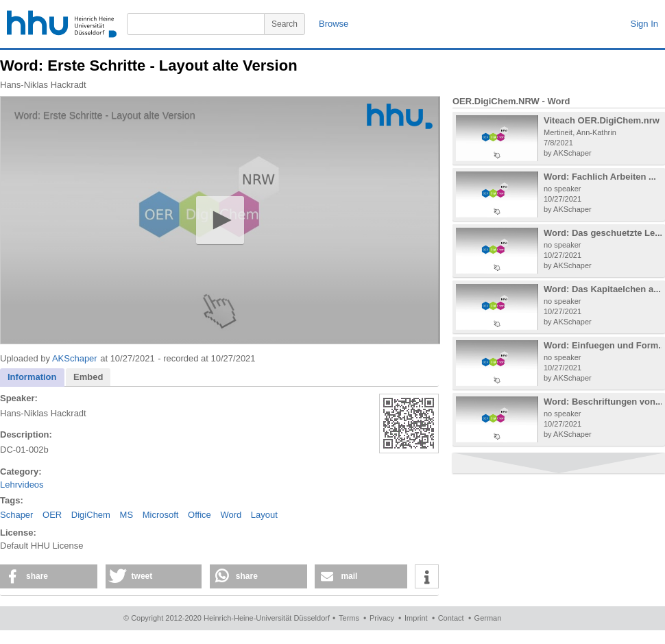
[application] (220, 220)
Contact (451, 618)
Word (231, 515)
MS (127, 515)
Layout (264, 515)
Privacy (382, 618)
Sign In (644, 24)
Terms (349, 618)
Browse (334, 24)
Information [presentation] (32, 377)
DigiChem (91, 515)
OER (52, 515)
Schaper (16, 515)
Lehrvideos (22, 485)
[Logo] (400, 116)
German (488, 618)
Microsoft (161, 515)
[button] (220, 220)
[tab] (32, 378)
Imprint (416, 618)
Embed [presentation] (88, 377)
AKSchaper (75, 358)
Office (199, 515)
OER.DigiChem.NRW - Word (511, 101)
